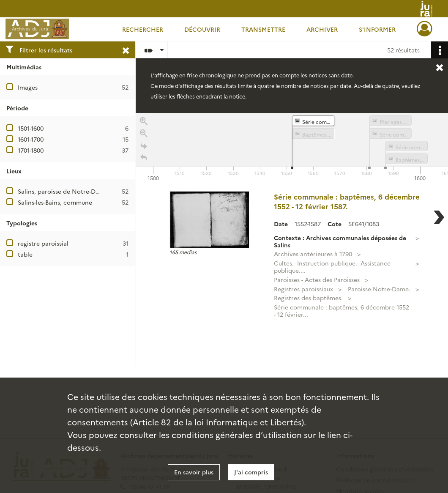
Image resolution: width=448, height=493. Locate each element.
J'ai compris (251, 472)
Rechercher (143, 29)
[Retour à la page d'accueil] (144, 160)
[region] (292, 240)
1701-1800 (31, 150)
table (25, 254)
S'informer (377, 29)
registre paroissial (43, 243)
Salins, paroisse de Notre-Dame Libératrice (79, 191)
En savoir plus (194, 472)
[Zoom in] (144, 124)
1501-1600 (31, 128)
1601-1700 (31, 139)
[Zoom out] (144, 136)
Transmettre (263, 29)
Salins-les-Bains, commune (55, 202)
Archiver (322, 29)
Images (28, 87)
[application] (292, 148)
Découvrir (202, 29)
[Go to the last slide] (144, 148)
